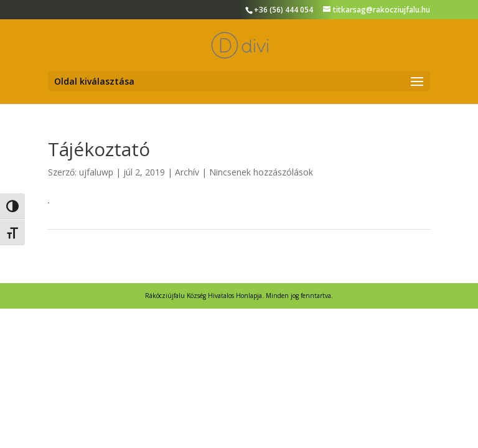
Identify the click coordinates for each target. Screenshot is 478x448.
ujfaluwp (96, 172)
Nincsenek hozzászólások (261, 172)
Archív (187, 172)
